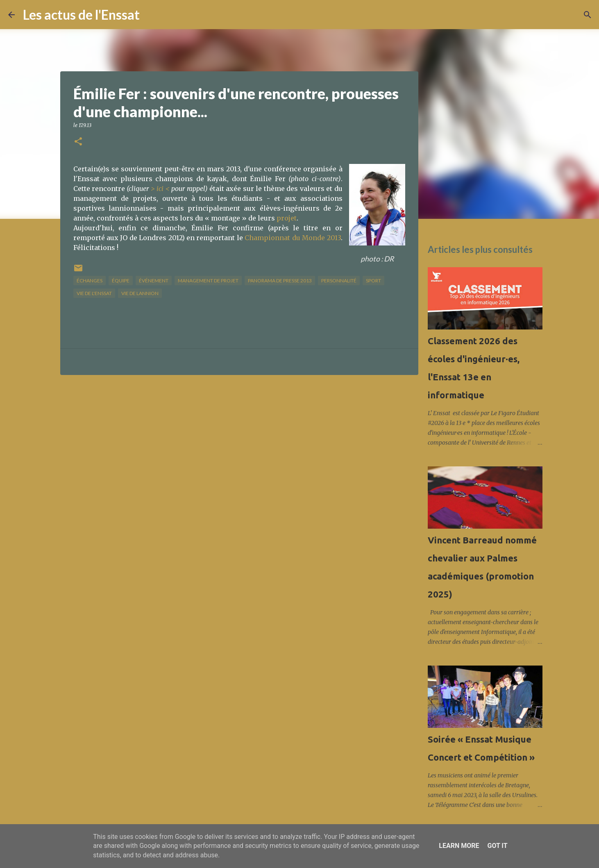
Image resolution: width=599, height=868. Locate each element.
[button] (78, 142)
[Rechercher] (151, 15)
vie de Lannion (140, 293)
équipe (121, 281)
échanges (90, 281)
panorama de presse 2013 (280, 281)
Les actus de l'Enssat (81, 15)
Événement (154, 281)
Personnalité (339, 281)
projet (287, 218)
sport (373, 281)
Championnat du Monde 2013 (293, 238)
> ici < (160, 189)
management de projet (208, 281)
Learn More (459, 846)
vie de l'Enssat (94, 293)
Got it (497, 846)
